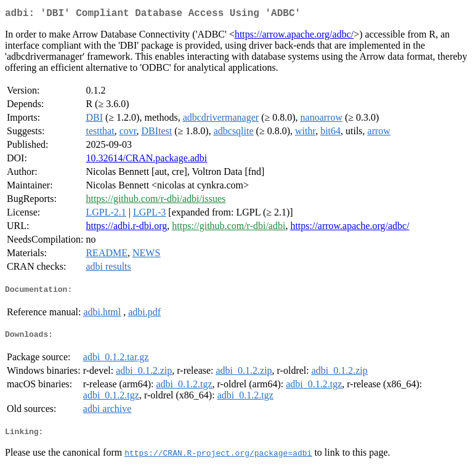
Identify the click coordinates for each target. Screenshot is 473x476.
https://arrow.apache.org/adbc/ (294, 37)
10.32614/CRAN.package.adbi (146, 160)
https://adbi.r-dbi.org (126, 228)
